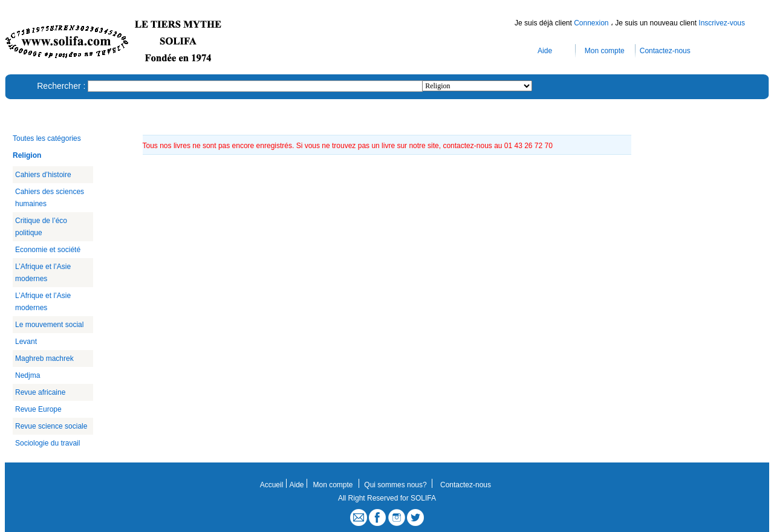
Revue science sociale (51, 426)
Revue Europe (38, 409)
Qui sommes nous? (395, 485)
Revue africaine (40, 392)
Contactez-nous (665, 51)
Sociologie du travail (47, 443)
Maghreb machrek (44, 358)
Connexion (592, 23)
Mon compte (605, 51)
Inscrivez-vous (722, 23)
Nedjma (28, 375)
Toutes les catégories (47, 138)
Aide (545, 51)
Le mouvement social (49, 325)
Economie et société (48, 250)
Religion (27, 155)
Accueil (272, 485)
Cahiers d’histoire (43, 175)
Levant (26, 342)
